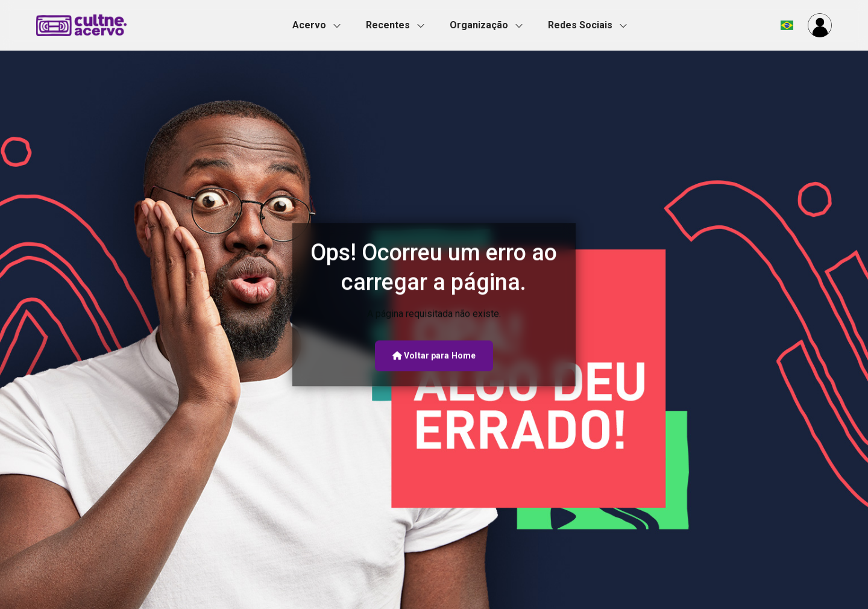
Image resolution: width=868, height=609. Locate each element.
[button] (320, 25)
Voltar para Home (434, 355)
